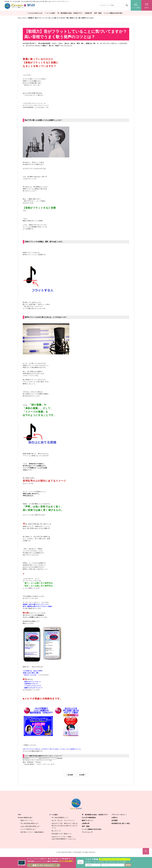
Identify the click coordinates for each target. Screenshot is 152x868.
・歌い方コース (56, 831)
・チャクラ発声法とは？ (28, 829)
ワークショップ (87, 832)
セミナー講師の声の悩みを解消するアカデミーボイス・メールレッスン (50, 756)
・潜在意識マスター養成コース (61, 834)
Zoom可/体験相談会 (89, 818)
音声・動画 (98, 13)
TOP (19, 18)
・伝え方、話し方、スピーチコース (62, 821)
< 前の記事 (70, 775)
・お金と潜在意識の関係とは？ (30, 827)
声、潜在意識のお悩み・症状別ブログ (70, 13)
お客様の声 (88, 13)
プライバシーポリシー (119, 815)
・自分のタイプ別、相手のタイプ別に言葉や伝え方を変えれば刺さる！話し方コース (64, 826)
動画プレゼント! (88, 821)
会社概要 (115, 821)
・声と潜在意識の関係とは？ (29, 824)
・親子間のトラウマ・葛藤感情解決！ (32, 832)
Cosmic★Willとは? (36, 13)
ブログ (25, 18)
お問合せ (115, 818)
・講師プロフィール (26, 821)
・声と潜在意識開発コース (59, 818)
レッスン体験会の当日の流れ (113, 13)
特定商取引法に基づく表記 (121, 824)
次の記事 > (82, 775)
